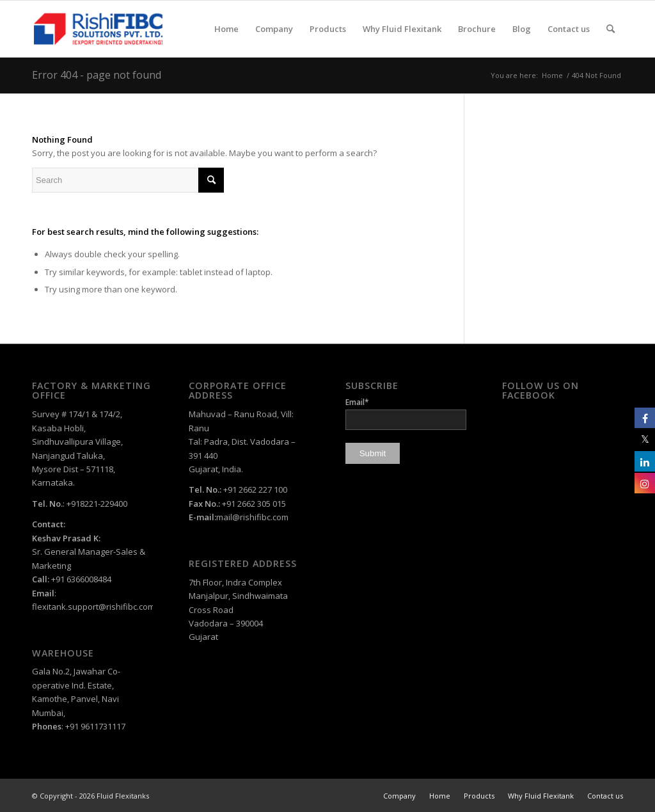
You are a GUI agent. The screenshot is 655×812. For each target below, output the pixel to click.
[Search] (611, 29)
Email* (406, 413)
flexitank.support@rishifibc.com (93, 607)
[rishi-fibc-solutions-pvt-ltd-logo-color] (98, 29)
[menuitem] (226, 29)
